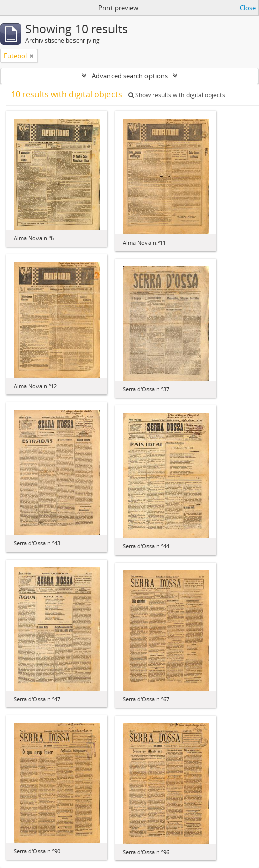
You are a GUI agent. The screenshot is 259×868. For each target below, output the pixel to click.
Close (248, 8)
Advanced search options (130, 76)
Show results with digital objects (177, 95)
